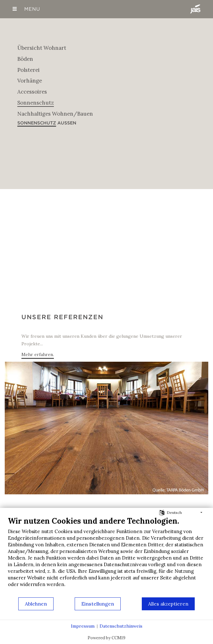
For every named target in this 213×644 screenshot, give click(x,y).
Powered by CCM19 (106, 638)
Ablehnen (36, 604)
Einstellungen (98, 604)
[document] (106, 557)
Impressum (83, 626)
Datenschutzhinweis (121, 626)
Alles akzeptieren (168, 604)
